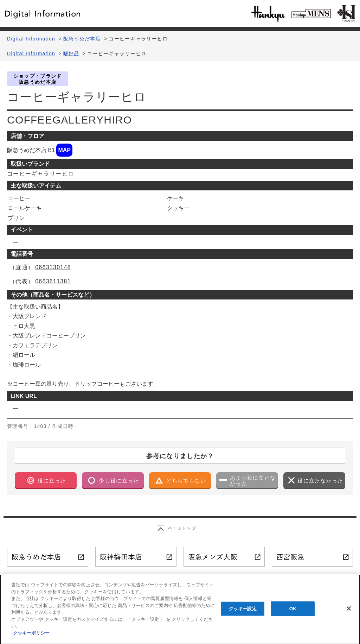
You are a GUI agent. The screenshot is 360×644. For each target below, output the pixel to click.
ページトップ (182, 528)
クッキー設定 (243, 613)
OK (293, 613)
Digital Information (31, 39)
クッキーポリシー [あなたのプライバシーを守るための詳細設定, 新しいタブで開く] (31, 637)
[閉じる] (349, 613)
